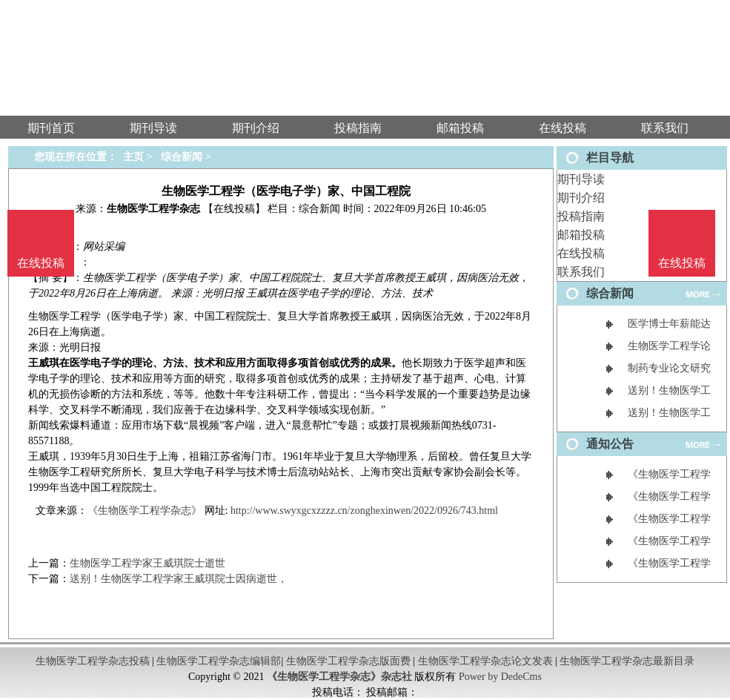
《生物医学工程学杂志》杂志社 (339, 677)
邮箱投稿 (581, 235)
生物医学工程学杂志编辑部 (219, 661)
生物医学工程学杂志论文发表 (485, 661)
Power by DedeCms (500, 677)
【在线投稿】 (234, 209)
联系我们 (581, 272)
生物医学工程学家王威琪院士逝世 (147, 563)
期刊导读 (581, 179)
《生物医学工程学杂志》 (145, 511)
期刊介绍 (581, 198)
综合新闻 (182, 157)
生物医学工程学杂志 (153, 209)
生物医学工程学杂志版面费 (348, 661)
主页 (133, 157)
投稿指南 (581, 216)
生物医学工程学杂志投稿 (93, 661)
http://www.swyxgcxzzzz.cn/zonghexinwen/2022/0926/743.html (364, 511)
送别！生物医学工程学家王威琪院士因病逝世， (179, 579)
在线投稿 (581, 253)
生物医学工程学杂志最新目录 (627, 661)
